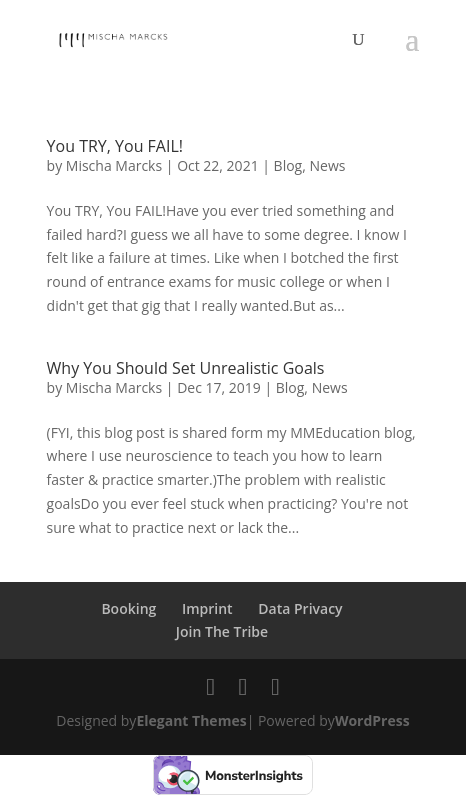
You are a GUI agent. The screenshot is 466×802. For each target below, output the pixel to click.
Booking (128, 608)
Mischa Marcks (114, 165)
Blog (288, 165)
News (327, 165)
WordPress (372, 720)
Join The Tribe (222, 631)
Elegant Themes (191, 720)
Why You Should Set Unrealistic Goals (186, 368)
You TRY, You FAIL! (115, 146)
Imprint (207, 608)
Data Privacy (300, 608)
